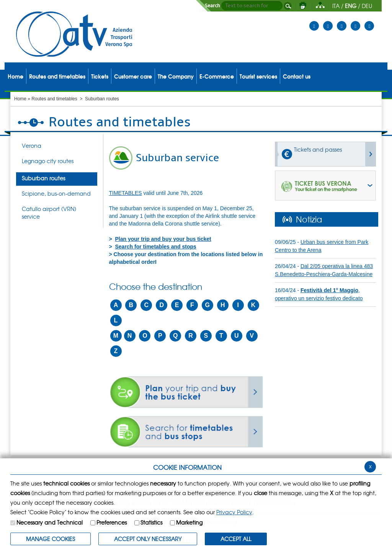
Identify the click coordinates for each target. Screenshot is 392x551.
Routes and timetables (54, 99)
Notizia (309, 219)
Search (212, 6)
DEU (367, 6)
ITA (336, 6)
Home (20, 99)
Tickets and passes (318, 149)
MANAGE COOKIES (51, 539)
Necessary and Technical (50, 522)
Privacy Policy (234, 512)
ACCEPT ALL (236, 539)
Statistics (151, 522)
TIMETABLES (126, 193)
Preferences (112, 522)
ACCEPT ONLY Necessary (148, 539)
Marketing (189, 522)
